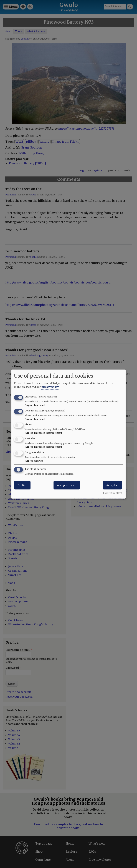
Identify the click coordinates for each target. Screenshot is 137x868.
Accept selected (67, 485)
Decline (22, 485)
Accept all (112, 485)
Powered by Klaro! (112, 493)
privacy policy (50, 387)
